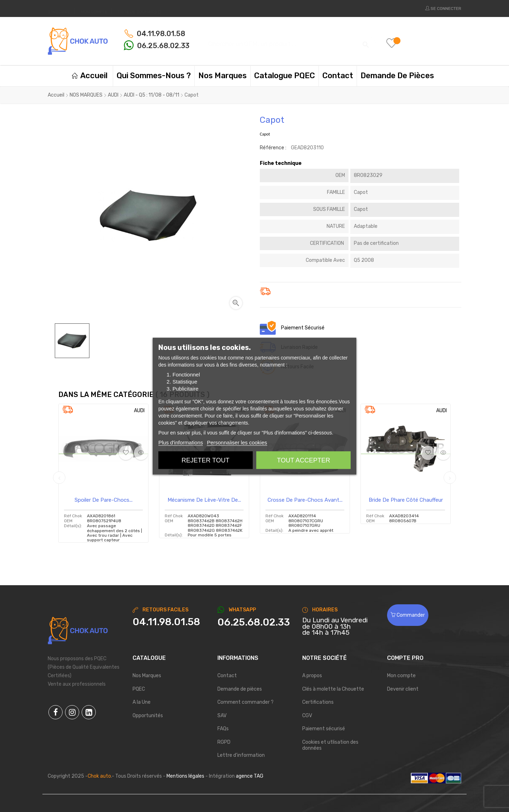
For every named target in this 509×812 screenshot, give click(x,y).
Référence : (273, 148)
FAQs (223, 729)
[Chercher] (288, 41)
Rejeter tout (206, 460)
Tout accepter (304, 460)
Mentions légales (185, 776)
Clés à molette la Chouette (333, 689)
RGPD (224, 742)
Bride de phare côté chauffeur (406, 500)
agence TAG (250, 776)
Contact (227, 676)
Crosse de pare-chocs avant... (305, 500)
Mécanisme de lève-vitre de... (204, 500)
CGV (307, 716)
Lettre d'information (241, 755)
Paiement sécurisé (324, 729)
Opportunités (148, 716)
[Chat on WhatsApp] (255, 622)
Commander (408, 615)
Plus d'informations (181, 442)
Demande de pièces (240, 689)
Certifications (318, 702)
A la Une (142, 702)
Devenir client (403, 689)
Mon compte (401, 676)
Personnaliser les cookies (237, 442)
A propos (312, 676)
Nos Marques (147, 676)
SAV (222, 716)
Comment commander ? (245, 702)
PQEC (139, 689)
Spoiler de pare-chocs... (104, 500)
